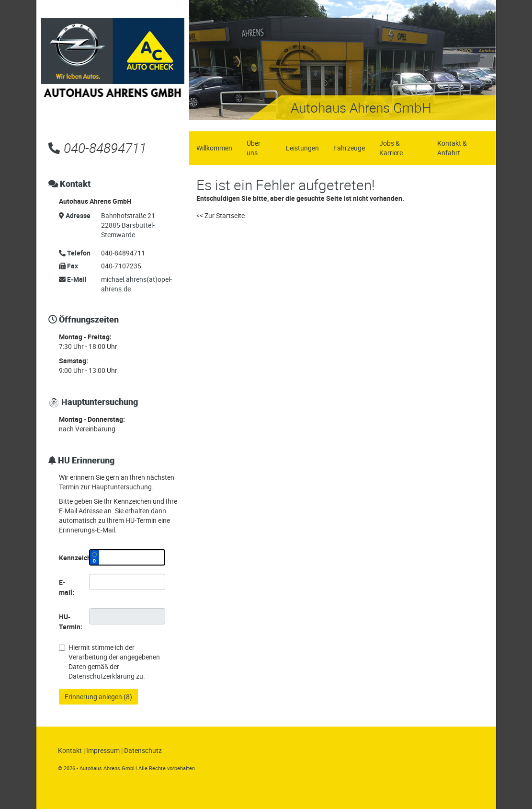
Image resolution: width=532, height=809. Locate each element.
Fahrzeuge (349, 148)
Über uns (254, 148)
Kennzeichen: (70, 558)
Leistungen (302, 148)
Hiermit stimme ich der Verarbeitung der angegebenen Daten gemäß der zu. (109, 662)
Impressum (103, 750)
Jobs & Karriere (391, 148)
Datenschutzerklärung (102, 676)
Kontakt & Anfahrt (452, 148)
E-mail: (67, 587)
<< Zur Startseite (221, 215)
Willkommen (214, 148)
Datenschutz (143, 750)
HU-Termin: (70, 622)
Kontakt (70, 750)
